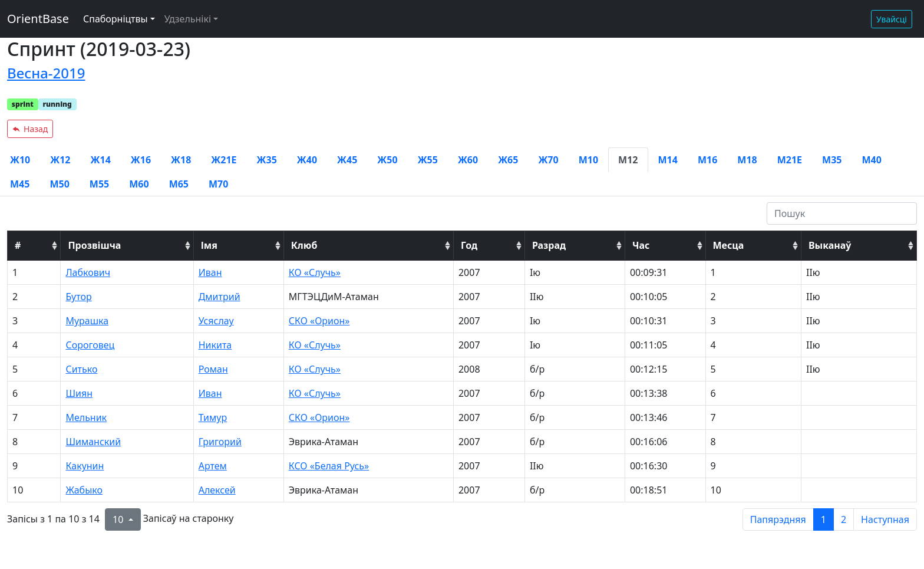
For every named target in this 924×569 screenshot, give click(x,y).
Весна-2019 (46, 73)
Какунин (85, 466)
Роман (213, 369)
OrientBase (38, 19)
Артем (213, 466)
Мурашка (87, 321)
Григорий (220, 442)
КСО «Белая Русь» (329, 466)
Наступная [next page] (885, 519)
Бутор (78, 297)
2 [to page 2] (844, 519)
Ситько (81, 369)
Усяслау (216, 321)
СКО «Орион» (319, 321)
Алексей (217, 490)
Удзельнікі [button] (188, 19)
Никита (215, 345)
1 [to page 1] (824, 519)
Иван (210, 272)
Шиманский (93, 442)
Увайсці (892, 19)
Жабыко (84, 490)
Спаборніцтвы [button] (115, 19)
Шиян (79, 393)
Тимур (213, 417)
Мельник (86, 417)
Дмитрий (220, 297)
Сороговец (90, 345)
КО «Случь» (315, 272)
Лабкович (88, 272)
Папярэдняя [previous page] (778, 519)
